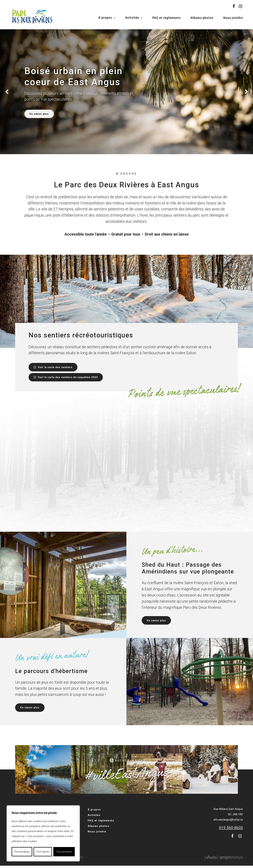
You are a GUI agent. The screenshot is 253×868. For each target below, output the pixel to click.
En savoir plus (41, 114)
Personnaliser (22, 852)
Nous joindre (233, 18)
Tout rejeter (43, 852)
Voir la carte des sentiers (56, 368)
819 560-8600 (230, 831)
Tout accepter (64, 852)
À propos (105, 18)
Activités (132, 18)
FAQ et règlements (166, 18)
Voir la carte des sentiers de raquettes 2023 (70, 378)
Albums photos (202, 18)
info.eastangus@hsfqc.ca (227, 823)
